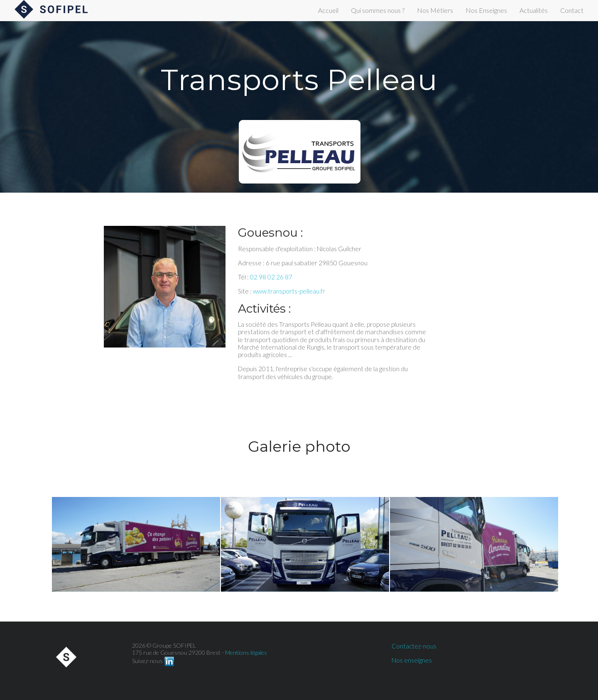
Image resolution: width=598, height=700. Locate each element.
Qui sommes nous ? (378, 10)
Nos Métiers (435, 10)
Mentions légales (246, 652)
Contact (572, 10)
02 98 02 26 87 (271, 277)
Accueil (328, 10)
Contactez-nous (414, 646)
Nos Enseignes (486, 10)
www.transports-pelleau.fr (289, 291)
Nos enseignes (412, 660)
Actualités (534, 10)
